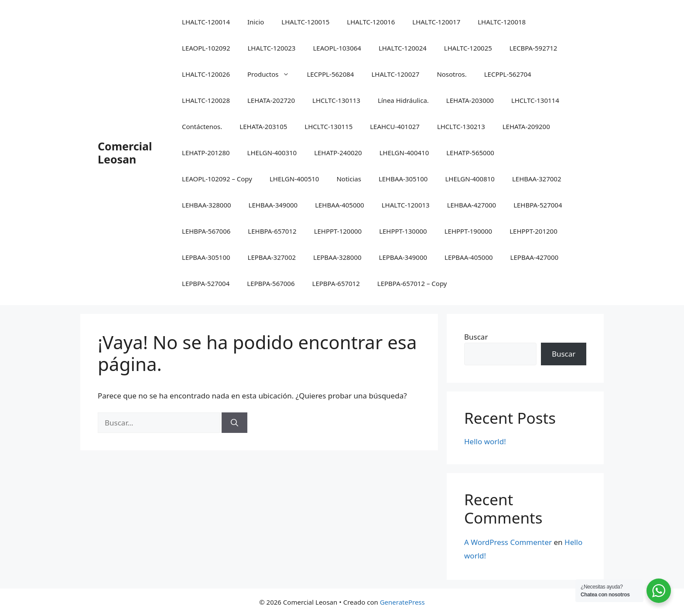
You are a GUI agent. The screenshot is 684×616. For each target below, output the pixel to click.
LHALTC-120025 (468, 48)
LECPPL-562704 (508, 74)
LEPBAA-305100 (206, 257)
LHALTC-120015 (305, 22)
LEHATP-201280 (206, 153)
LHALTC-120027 (395, 74)
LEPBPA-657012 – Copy (412, 283)
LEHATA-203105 (263, 126)
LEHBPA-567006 (206, 231)
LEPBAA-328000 (337, 257)
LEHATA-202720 (271, 100)
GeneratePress (402, 602)
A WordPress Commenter (508, 542)
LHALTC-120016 (371, 22)
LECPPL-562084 (330, 74)
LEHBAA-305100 (403, 179)
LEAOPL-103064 (337, 48)
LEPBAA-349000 (403, 257)
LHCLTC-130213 (461, 126)
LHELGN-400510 (294, 179)
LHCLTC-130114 (535, 100)
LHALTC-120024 (403, 48)
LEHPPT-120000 (338, 231)
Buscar (476, 337)
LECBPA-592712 (534, 48)
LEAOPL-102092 (206, 48)
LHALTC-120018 (502, 22)
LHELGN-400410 (404, 153)
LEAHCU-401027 (395, 126)
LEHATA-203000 (470, 100)
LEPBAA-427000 (535, 257)
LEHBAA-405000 (340, 205)
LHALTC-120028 (206, 100)
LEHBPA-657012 (272, 231)
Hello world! (485, 441)
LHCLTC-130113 (336, 100)
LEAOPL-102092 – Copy (217, 179)
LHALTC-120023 (271, 48)
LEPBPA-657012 (336, 283)
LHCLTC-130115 (328, 126)
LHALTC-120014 (206, 22)
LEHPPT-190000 (469, 231)
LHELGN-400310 (272, 153)
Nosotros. (451, 74)
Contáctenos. (202, 126)
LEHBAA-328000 (207, 205)
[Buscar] (234, 423)
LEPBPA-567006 (271, 283)
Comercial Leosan (125, 153)
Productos (273, 74)
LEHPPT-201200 (534, 231)
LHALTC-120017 (436, 22)
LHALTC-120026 (206, 74)
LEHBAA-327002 (537, 179)
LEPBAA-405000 (469, 257)
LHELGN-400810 (470, 179)
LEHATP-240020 (338, 153)
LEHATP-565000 (470, 153)
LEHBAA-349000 (273, 205)
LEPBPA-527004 (206, 283)
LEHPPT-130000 (403, 231)
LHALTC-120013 (406, 205)
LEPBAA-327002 (272, 257)
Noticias (349, 179)
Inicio (256, 22)
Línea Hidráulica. (403, 100)
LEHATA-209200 (526, 126)
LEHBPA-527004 (538, 205)
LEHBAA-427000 (472, 205)
